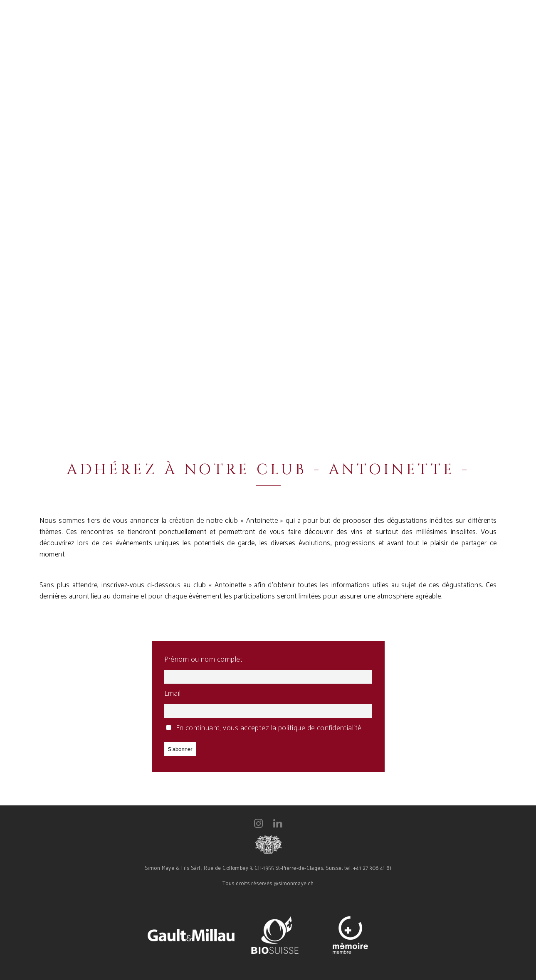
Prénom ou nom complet (204, 660)
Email (173, 694)
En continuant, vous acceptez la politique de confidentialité (264, 728)
